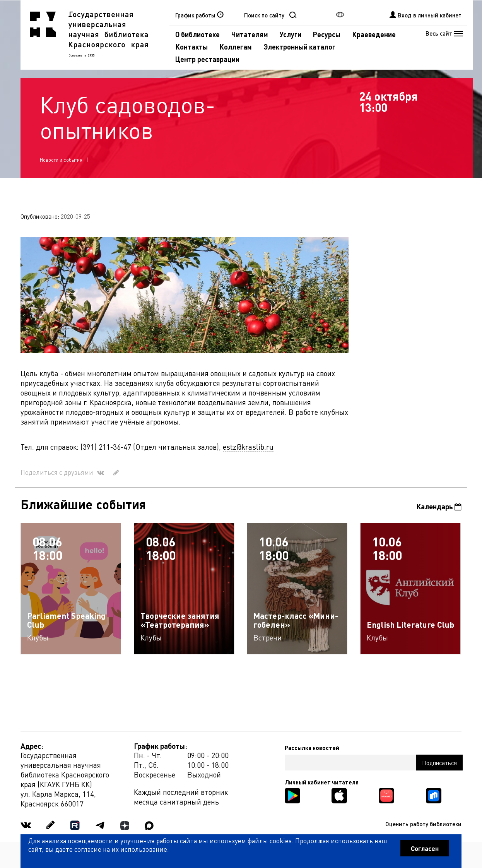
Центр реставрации (207, 59)
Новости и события (61, 160)
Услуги (291, 34)
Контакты (191, 47)
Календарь (439, 506)
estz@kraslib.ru (248, 447)
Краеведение (374, 34)
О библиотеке (197, 34)
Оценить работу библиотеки (423, 824)
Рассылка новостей (312, 748)
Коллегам (236, 47)
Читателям (250, 34)
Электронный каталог (299, 47)
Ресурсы (327, 34)
